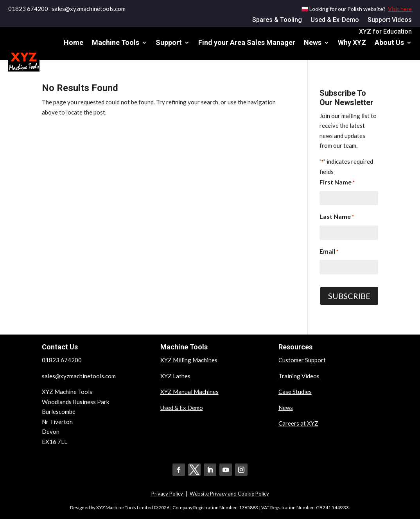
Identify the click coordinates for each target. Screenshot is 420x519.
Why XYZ (352, 42)
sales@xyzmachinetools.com (79, 376)
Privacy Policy (168, 494)
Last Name (337, 217)
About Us (389, 42)
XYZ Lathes (175, 376)
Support (169, 42)
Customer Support (302, 360)
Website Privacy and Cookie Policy (229, 494)
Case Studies (295, 392)
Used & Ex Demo (182, 408)
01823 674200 (28, 9)
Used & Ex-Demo (335, 20)
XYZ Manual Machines (189, 392)
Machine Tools (116, 42)
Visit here (400, 9)
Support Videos (390, 20)
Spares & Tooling (277, 20)
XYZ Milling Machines (189, 360)
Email (329, 252)
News (313, 42)
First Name (337, 183)
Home (74, 42)
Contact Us (394, 72)
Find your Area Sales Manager (247, 42)
